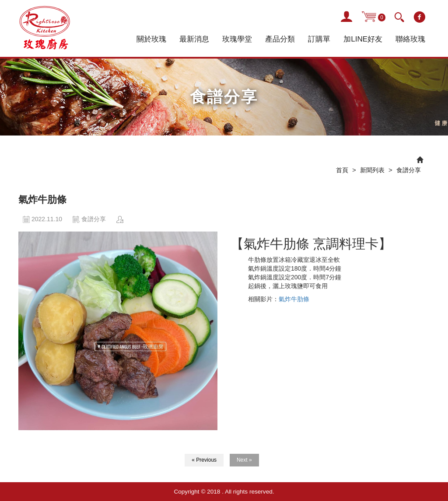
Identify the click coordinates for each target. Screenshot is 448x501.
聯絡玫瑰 (410, 39)
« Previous (204, 460)
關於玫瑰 (151, 39)
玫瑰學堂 (237, 39)
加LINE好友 (363, 39)
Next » (244, 460)
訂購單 (319, 39)
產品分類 (280, 39)
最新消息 (194, 39)
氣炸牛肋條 (294, 299)
